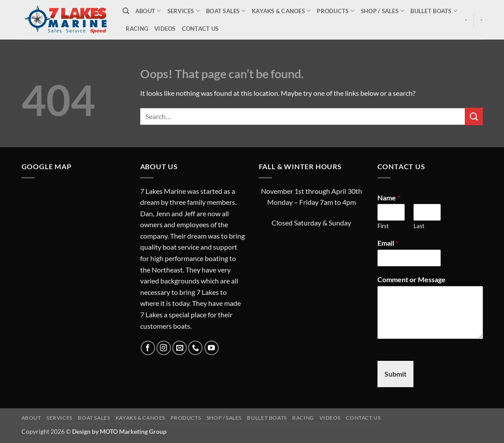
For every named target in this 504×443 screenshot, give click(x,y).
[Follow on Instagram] (164, 348)
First (383, 226)
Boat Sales (226, 11)
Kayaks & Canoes (281, 11)
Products (336, 11)
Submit (395, 374)
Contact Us (200, 29)
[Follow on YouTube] (212, 348)
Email (388, 243)
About (148, 11)
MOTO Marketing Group (133, 431)
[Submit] (474, 116)
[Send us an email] (179, 348)
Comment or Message (412, 279)
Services (184, 11)
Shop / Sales (383, 11)
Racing (137, 29)
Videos (165, 29)
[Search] (126, 11)
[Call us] (195, 348)
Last (419, 226)
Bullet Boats (434, 11)
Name (389, 198)
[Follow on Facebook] (148, 348)
